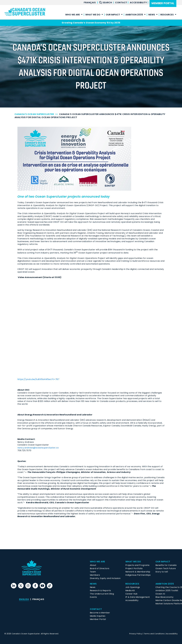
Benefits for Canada (166, 565)
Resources (167, 15)
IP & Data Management (138, 597)
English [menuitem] (24, 599)
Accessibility (139, 2)
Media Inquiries (98, 616)
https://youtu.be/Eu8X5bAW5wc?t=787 (38, 379)
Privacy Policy (136, 634)
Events (93, 597)
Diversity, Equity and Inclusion (105, 578)
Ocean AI (160, 594)
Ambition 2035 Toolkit (167, 591)
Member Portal (163, 3)
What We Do (93, 15)
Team (93, 572)
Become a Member (100, 613)
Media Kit (130, 591)
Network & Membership (138, 572)
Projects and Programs (137, 565)
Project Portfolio (134, 568)
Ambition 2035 (134, 15)
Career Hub (131, 594)
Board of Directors (100, 568)
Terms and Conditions (154, 634)
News (152, 15)
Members (95, 575)
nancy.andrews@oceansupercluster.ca (38, 448)
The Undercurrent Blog (102, 594)
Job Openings (133, 587)
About (93, 565)
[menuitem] (90, 3)
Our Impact (113, 15)
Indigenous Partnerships (138, 575)
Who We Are (73, 15)
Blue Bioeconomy (164, 597)
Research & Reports (100, 591)
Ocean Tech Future (166, 568)
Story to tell (162, 572)
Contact (121, 2)
